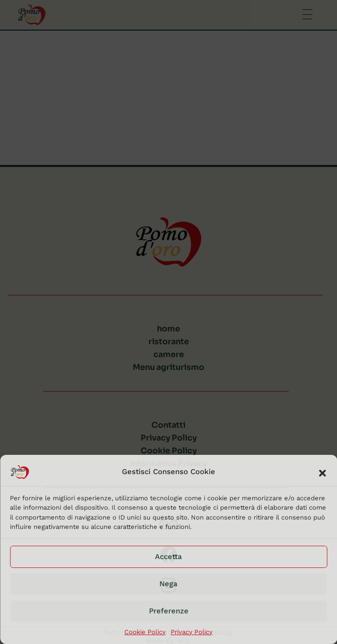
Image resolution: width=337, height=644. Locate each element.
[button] (322, 472)
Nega (168, 584)
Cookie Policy (145, 632)
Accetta (168, 557)
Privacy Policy (192, 632)
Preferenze (169, 611)
